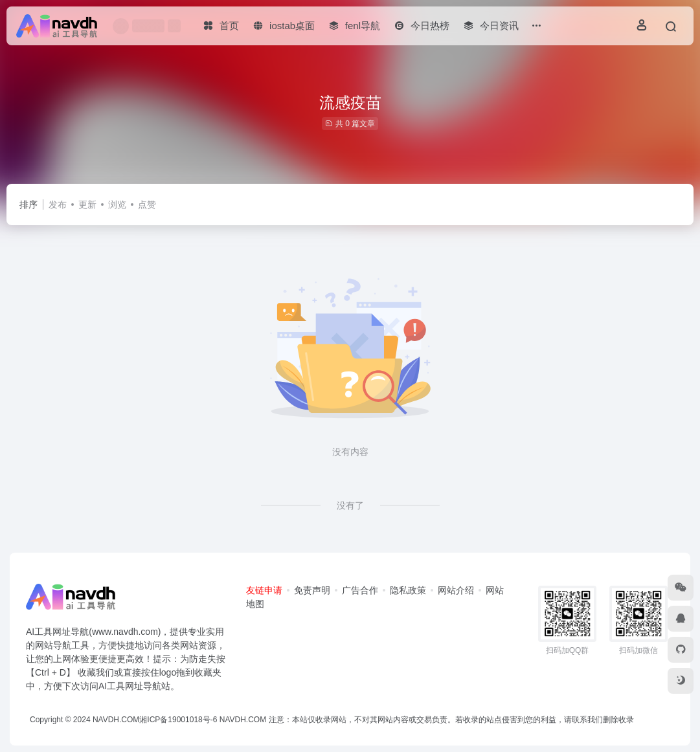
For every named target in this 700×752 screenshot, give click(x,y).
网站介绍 (456, 590)
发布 (58, 205)
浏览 (117, 205)
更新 (87, 205)
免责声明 (312, 590)
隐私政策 (408, 590)
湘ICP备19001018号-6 (178, 720)
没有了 (350, 505)
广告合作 (360, 590)
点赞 (147, 205)
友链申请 (264, 590)
